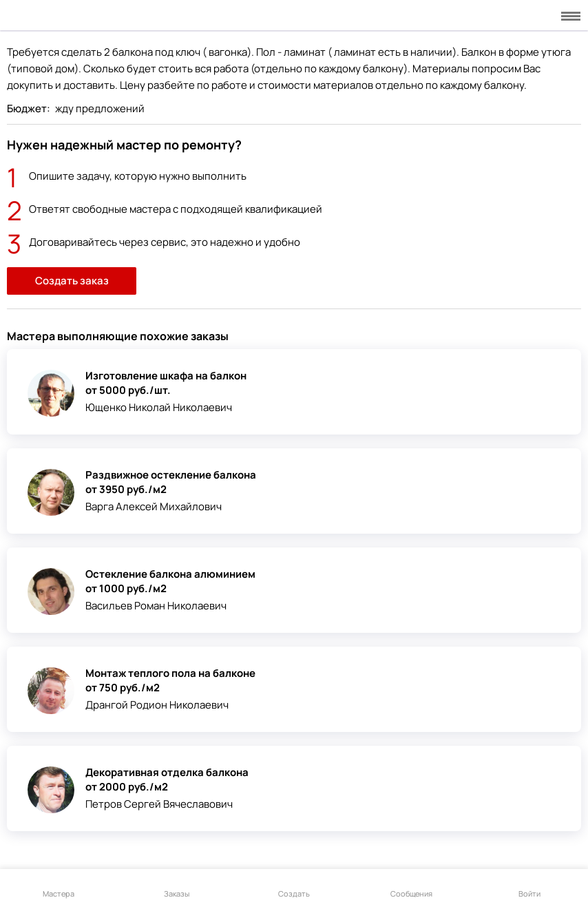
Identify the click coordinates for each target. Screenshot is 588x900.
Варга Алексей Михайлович (154, 506)
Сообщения (411, 886)
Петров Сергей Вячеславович (159, 804)
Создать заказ (72, 281)
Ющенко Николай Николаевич (159, 407)
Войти (529, 886)
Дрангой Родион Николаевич (157, 705)
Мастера (59, 886)
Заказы (177, 886)
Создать (294, 886)
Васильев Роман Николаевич (156, 606)
